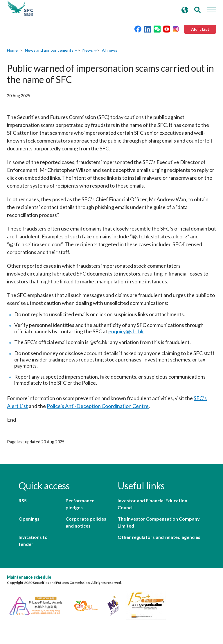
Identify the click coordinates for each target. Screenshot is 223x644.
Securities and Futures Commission (20, 8)
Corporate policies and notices (86, 522)
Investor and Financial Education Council (152, 504)
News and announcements (49, 50)
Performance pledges (80, 504)
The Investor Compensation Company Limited (159, 522)
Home (12, 50)
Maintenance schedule (29, 577)
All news (110, 50)
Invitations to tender (33, 540)
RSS (23, 500)
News (88, 50)
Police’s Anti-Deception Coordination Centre (98, 406)
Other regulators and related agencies (159, 537)
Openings (29, 519)
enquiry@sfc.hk (126, 331)
